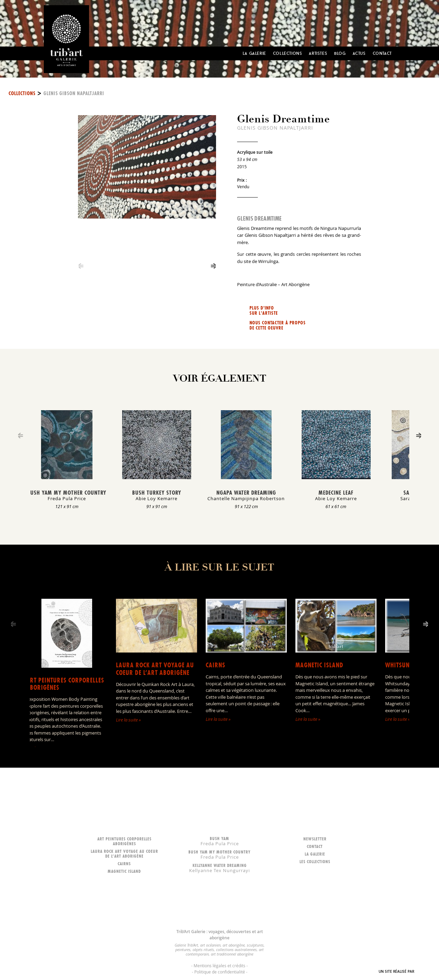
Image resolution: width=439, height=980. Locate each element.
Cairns (216, 665)
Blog (340, 53)
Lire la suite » (128, 720)
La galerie (315, 854)
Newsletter (315, 839)
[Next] (213, 266)
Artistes (318, 53)
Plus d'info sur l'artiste (264, 311)
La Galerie (254, 53)
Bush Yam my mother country (67, 493)
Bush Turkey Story (157, 493)
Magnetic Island (319, 665)
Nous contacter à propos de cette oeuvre (278, 325)
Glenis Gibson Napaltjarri (74, 93)
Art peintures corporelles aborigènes (65, 684)
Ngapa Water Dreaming (246, 493)
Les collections (315, 862)
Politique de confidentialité (220, 972)
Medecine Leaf (336, 493)
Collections (288, 53)
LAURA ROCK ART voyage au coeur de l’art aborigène (155, 669)
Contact (382, 53)
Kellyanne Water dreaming (219, 868)
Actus (359, 53)
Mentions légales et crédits (219, 966)
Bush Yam (219, 841)
